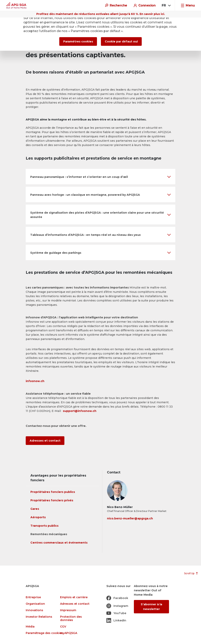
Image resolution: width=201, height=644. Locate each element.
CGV (63, 627)
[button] (100, 177)
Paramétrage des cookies (44, 633)
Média (30, 627)
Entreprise (33, 597)
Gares (35, 509)
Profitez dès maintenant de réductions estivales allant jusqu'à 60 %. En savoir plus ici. (101, 14)
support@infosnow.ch (80, 411)
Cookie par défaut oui (121, 41)
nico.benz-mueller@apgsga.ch (130, 518)
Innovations (34, 610)
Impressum (68, 610)
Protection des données (71, 618)
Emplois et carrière (74, 597)
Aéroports (38, 517)
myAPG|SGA (69, 633)
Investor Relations (39, 617)
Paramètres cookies (78, 41)
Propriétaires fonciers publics (53, 492)
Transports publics (44, 526)
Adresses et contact (45, 441)
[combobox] (166, 6)
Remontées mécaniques (49, 534)
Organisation (35, 604)
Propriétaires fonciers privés (52, 500)
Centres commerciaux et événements (59, 543)
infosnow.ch (35, 381)
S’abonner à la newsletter (151, 607)
